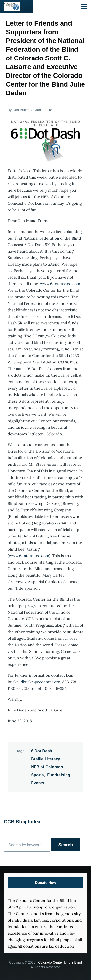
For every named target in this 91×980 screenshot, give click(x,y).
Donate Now (45, 882)
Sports (37, 775)
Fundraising (59, 775)
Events (38, 783)
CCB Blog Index (22, 822)
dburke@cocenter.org (40, 682)
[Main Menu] (84, 7)
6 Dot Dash (42, 751)
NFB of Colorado (47, 767)
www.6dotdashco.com (60, 284)
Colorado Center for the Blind (60, 962)
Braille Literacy (46, 759)
